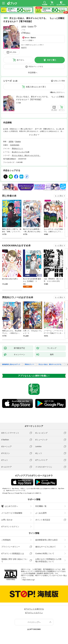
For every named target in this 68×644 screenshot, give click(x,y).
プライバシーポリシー (11, 547)
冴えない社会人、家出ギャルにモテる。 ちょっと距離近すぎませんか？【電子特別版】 (40, 98)
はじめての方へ (10, 506)
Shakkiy (31, 27)
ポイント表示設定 (43, 520)
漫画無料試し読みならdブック (11, 364)
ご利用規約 (6, 540)
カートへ (20, 60)
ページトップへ (34, 622)
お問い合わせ (7, 520)
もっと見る (59, 196)
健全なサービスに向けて (46, 547)
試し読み (13, 52)
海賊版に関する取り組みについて (14, 560)
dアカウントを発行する (34, 609)
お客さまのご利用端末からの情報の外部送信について (48, 560)
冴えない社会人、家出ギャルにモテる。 (26, 155)
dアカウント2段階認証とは (13, 553)
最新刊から (61, 92)
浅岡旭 (24, 27)
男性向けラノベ (17, 149)
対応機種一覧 (41, 506)
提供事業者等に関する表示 (46, 540)
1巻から (53, 92)
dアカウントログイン (10, 527)
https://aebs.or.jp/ (29, 580)
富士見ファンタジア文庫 (21, 152)
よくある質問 (41, 513)
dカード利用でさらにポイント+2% (32, 45)
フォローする (35, 26)
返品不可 (24, 48)
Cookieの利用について (45, 553)
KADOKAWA (15, 145)
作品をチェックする (36, 67)
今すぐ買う (52, 60)
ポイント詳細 (27, 40)
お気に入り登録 (59, 81)
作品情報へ (33, 73)
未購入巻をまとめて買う (36, 87)
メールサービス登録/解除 (12, 513)
